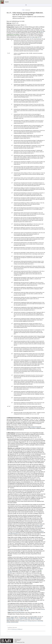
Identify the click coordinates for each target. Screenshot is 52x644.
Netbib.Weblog (40, 621)
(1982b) (10, 618)
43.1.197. (40, 37)
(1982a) (33, 617)
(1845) (14, 617)
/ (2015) (18, 611)
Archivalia (8, 622)
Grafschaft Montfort (15, 622)
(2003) (29, 609)
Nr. (40, 31)
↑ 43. (23, 10)
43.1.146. (43, 31)
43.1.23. (22, 608)
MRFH (37, 619)
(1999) (28, 619)
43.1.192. (28, 608)
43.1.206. (10, 572)
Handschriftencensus (23, 621)
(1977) (23, 617)
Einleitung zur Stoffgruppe (17, 629)
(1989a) (24, 618)
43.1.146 (32, 37)
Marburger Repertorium (32, 621)
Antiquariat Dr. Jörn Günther (13, 34)
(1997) (40, 525)
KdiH (7, 2)
